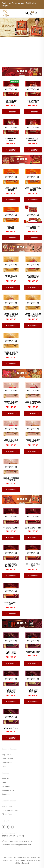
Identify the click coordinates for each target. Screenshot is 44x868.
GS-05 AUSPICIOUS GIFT (11, 603)
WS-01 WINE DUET (33, 652)
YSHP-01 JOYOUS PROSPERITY (11, 101)
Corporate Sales (8, 790)
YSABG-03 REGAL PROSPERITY (33, 277)
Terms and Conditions (10, 810)
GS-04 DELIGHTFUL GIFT (33, 565)
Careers (5, 782)
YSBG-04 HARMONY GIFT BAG (33, 441)
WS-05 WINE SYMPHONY (33, 691)
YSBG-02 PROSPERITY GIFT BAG (33, 403)
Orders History (7, 762)
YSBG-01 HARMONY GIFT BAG (11, 403)
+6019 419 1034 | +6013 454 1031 (18, 841)
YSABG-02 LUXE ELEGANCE (11, 277)
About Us (5, 779)
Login (4, 766)
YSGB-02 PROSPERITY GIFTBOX (33, 189)
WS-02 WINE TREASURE (11, 691)
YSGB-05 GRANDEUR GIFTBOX (33, 227)
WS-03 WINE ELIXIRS (11, 728)
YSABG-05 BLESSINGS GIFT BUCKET (33, 315)
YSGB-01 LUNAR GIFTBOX (11, 189)
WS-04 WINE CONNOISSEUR (11, 653)
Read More (11, 112)
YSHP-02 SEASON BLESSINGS (33, 101)
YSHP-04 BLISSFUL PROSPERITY (33, 139)
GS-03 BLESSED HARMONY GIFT (11, 565)
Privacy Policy (7, 814)
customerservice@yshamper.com (18, 845)
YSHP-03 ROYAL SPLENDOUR (11, 139)
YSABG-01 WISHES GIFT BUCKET (11, 353)
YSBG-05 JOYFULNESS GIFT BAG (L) (11, 479)
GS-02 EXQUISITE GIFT (33, 528)
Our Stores (6, 786)
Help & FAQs (6, 755)
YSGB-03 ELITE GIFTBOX (11, 227)
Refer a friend (7, 806)
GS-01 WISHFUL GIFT (11, 528)
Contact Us (6, 794)
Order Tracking (7, 758)
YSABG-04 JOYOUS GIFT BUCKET (11, 315)
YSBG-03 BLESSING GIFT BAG (11, 441)
